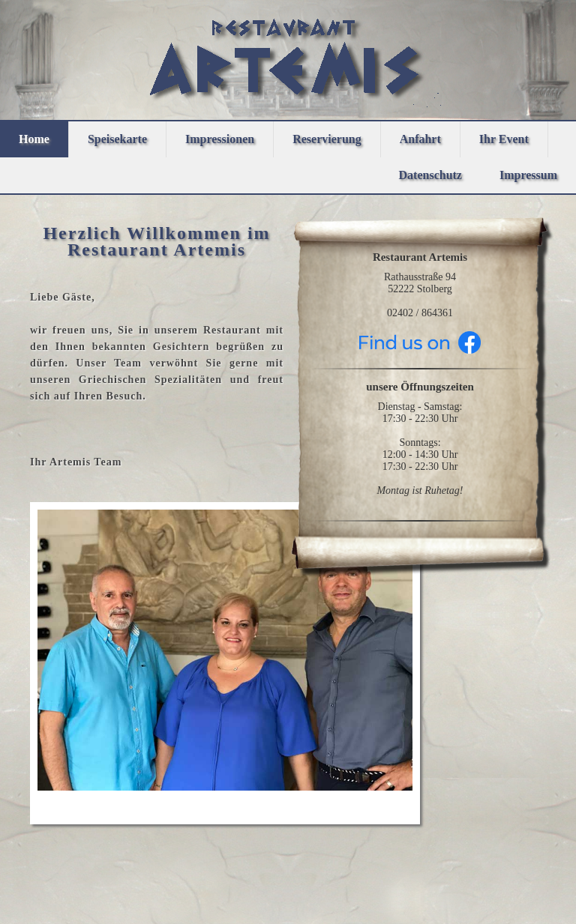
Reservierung (327, 139)
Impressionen (220, 139)
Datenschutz (430, 175)
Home (34, 139)
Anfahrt (420, 139)
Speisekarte (117, 139)
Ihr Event (504, 139)
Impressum (528, 175)
